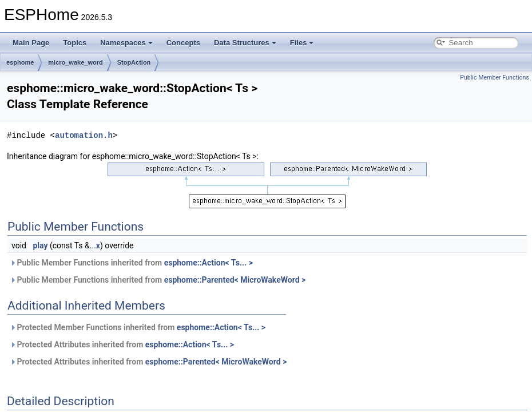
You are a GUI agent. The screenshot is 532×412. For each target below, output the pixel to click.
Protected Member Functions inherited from (138, 327)
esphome (20, 62)
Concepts (183, 43)
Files (302, 43)
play (40, 245)
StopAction (134, 62)
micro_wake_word (75, 62)
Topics (75, 43)
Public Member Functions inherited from (131, 263)
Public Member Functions (495, 78)
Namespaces (126, 43)
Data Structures (245, 43)
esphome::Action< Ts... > (209, 263)
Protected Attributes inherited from (122, 344)
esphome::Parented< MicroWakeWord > (235, 280)
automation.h (84, 135)
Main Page (31, 43)
